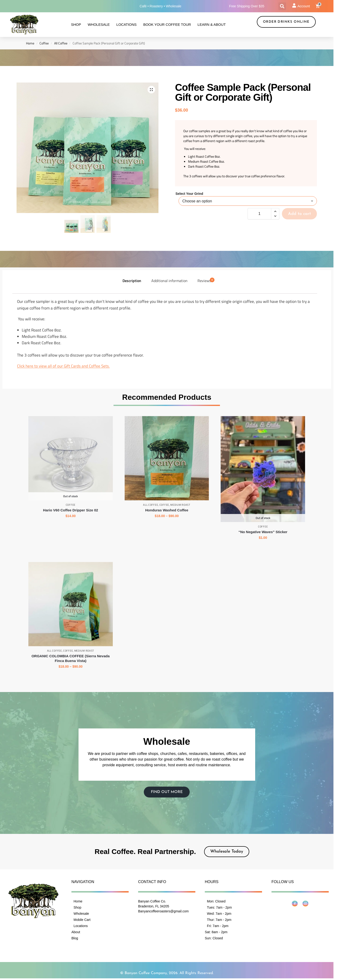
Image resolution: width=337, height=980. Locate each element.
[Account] (294, 5)
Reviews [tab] (206, 280)
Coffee (44, 43)
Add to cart (300, 214)
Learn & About (212, 24)
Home (30, 43)
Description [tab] (132, 280)
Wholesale (99, 24)
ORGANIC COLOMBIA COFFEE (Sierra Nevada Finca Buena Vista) (70, 658)
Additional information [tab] (169, 280)
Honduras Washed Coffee (167, 510)
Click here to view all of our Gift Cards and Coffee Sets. (63, 366)
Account (304, 6)
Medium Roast (180, 505)
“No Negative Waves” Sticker (263, 532)
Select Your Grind (189, 194)
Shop (76, 24)
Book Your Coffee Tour (167, 24)
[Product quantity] (259, 214)
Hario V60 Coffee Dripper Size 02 (71, 510)
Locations (127, 24)
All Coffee (61, 43)
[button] (282, 6)
